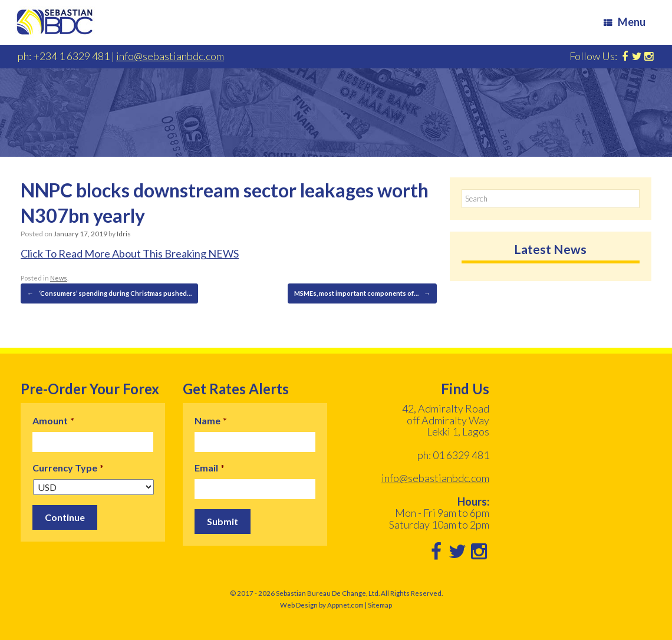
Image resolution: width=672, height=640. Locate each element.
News (59, 278)
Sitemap (380, 605)
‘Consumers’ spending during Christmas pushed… (109, 293)
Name (211, 420)
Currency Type (68, 468)
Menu (625, 22)
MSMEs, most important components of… (362, 293)
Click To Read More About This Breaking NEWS (130, 253)
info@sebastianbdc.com (170, 56)
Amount (53, 420)
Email (210, 468)
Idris (124, 234)
